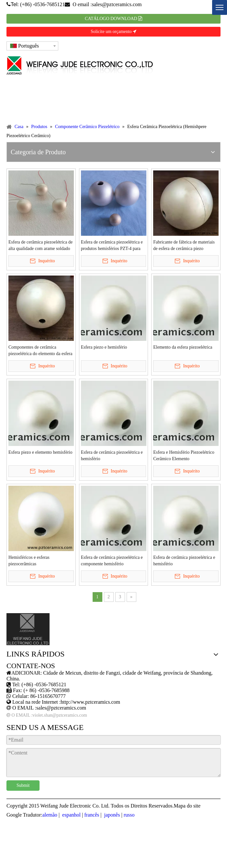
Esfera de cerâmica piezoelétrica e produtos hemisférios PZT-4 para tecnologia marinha (112, 246)
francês (92, 815)
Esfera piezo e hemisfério (104, 347)
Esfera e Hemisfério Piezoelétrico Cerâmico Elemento (184, 456)
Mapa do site (187, 806)
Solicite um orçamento (113, 32)
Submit (23, 785)
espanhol (71, 815)
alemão (50, 815)
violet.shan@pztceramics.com (60, 715)
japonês (112, 815)
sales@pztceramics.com (117, 4)
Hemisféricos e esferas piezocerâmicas (29, 561)
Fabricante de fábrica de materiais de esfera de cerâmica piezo (184, 245)
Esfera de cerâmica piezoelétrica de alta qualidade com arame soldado (40, 245)
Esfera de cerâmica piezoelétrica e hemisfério (112, 456)
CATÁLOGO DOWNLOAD (113, 19)
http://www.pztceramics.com (90, 702)
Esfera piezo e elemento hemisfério (40, 452)
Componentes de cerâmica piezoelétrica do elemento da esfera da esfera (40, 351)
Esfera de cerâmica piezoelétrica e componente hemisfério (112, 561)
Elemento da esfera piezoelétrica (183, 347)
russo (129, 815)
